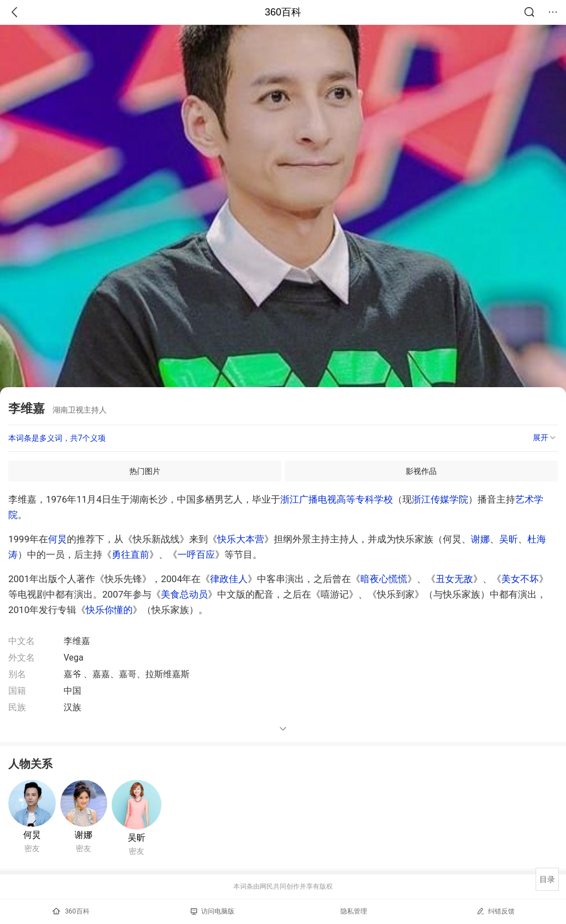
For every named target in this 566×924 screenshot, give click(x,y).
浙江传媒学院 (440, 499)
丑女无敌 (454, 579)
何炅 (57, 539)
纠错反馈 (496, 911)
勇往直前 (130, 555)
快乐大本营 (241, 539)
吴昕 (509, 539)
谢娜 (480, 539)
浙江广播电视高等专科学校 (337, 499)
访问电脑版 (213, 911)
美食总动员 (184, 594)
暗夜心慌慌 (384, 579)
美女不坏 (520, 579)
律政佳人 (229, 579)
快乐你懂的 (109, 610)
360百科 (283, 12)
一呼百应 (196, 555)
